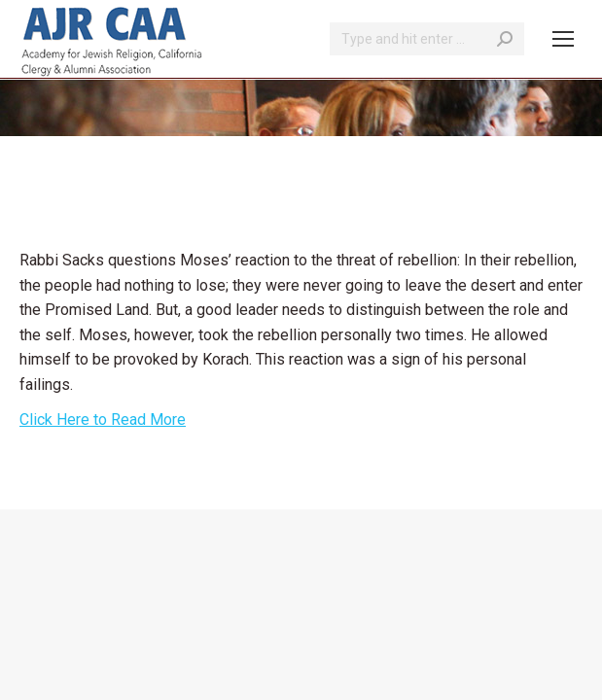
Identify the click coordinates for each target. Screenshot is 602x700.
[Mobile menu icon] (563, 39)
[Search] (427, 39)
